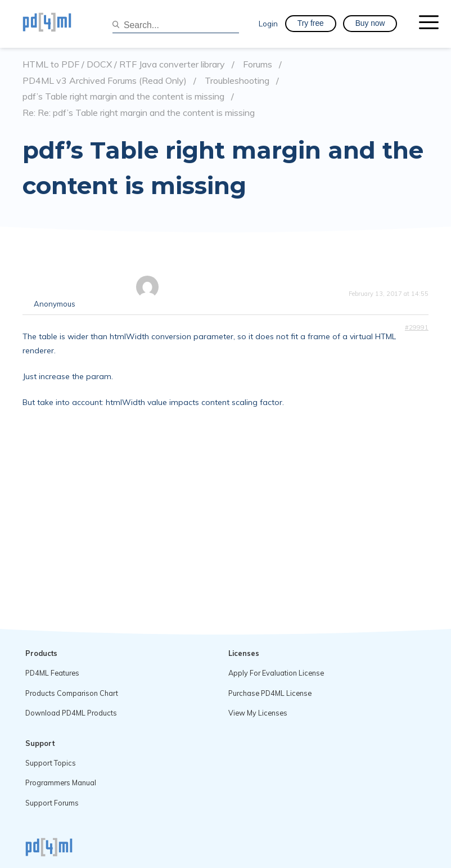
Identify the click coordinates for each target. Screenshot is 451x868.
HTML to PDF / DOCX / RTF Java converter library (124, 64)
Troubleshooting (237, 81)
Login (268, 23)
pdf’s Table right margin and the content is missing (123, 96)
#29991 (417, 327)
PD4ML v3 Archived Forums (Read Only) (105, 81)
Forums (258, 64)
